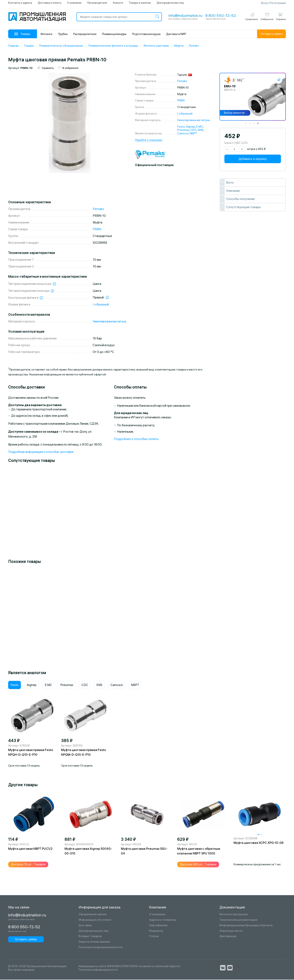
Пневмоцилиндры (114, 34)
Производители (97, 3)
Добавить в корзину (253, 159)
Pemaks (182, 82)
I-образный (185, 114)
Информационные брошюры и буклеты (246, 926)
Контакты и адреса (20, 3)
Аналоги (118, 3)
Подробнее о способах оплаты (136, 439)
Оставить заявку (272, 34)
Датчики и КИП (176, 34)
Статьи (154, 937)
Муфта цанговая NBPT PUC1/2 (30, 849)
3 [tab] (255, 125)
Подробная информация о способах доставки (41, 452)
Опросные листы (231, 931)
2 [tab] (251, 125)
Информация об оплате (95, 920)
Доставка (85, 926)
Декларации (228, 937)
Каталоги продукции (234, 915)
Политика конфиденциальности (101, 948)
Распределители (85, 34)
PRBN (181, 101)
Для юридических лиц (170, 3)
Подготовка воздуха (146, 34)
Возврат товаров (90, 937)
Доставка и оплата (50, 3)
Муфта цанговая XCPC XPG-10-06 (259, 843)
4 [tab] (259, 125)
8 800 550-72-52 (221, 15)
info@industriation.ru (185, 15)
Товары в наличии (140, 3)
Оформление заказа (93, 915)
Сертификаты (158, 926)
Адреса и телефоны (163, 920)
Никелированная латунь (194, 120)
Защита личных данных (94, 942)
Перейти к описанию (149, 141)
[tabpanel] (253, 97)
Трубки (63, 34)
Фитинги (46, 34)
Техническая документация (238, 920)
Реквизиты (156, 931)
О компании (74, 3)
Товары (22, 34)
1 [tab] (247, 125)
